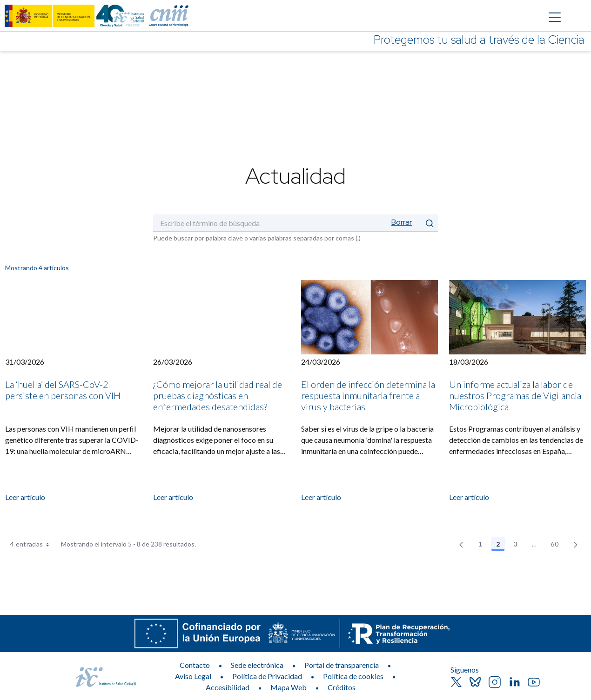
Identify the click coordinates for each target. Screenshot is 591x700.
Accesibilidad (228, 687)
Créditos (342, 687)
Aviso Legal (193, 676)
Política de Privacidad (267, 676)
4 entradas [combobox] (33, 544)
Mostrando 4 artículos (37, 268)
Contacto (195, 665)
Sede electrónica (257, 665)
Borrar (402, 222)
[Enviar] (430, 223)
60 (557, 546)
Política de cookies (353, 676)
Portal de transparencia (342, 665)
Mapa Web (289, 687)
